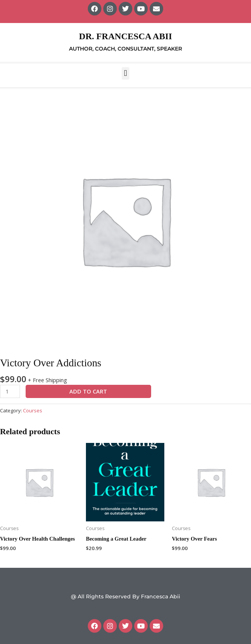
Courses (33, 410)
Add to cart (88, 391)
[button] (125, 73)
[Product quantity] (10, 391)
